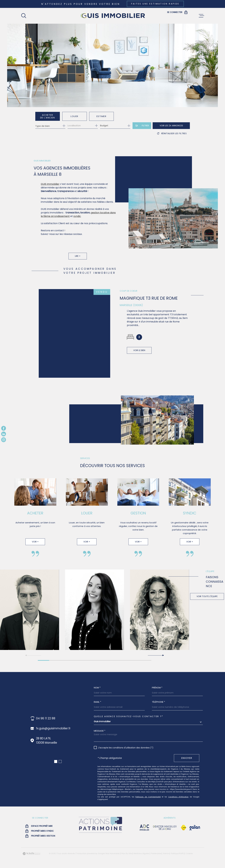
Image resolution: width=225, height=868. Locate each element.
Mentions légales (141, 853)
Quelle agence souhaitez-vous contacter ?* (129, 716)
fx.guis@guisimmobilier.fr (53, 728)
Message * (100, 731)
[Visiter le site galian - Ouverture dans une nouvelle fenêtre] (195, 828)
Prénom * (157, 688)
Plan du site (127, 853)
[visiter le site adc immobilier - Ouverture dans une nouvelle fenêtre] (144, 828)
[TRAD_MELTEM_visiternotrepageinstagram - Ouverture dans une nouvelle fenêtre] (4, 440)
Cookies (189, 854)
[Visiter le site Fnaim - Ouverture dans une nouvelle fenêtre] (184, 828)
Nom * (97, 688)
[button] (156, 655)
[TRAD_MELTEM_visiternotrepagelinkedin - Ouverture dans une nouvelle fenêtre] (4, 434)
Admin (166, 853)
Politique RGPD (177, 853)
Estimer (101, 116)
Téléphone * (158, 702)
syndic (77, 222)
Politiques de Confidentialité (148, 797)
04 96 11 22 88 (46, 718)
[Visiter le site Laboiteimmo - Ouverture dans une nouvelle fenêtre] (31, 854)
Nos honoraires (113, 853)
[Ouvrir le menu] (201, 16)
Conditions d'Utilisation (178, 797)
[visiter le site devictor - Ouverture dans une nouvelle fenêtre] (165, 828)
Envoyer (187, 758)
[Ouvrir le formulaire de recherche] (142, 126)
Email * (97, 702)
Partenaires (156, 853)
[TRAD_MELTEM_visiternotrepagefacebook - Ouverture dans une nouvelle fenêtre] (4, 428)
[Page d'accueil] (113, 16)
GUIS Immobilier (50, 190)
